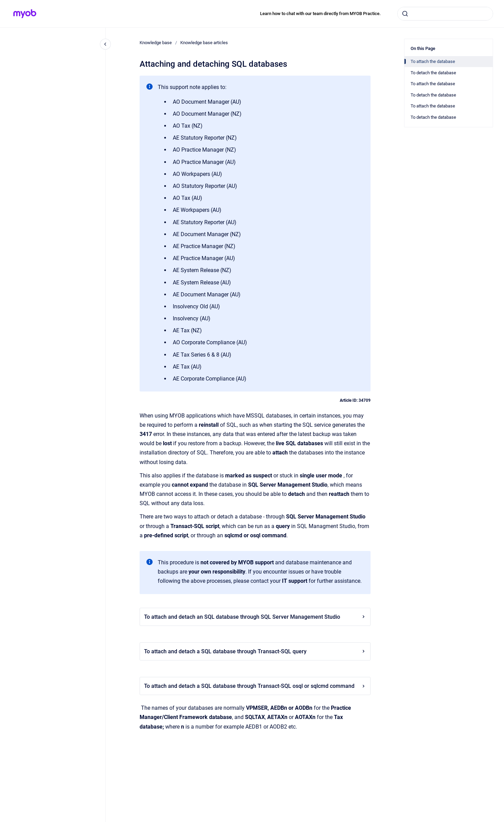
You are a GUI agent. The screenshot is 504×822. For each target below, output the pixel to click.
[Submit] (405, 14)
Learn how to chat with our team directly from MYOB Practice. (320, 14)
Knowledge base (156, 43)
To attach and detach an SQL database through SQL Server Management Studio (255, 617)
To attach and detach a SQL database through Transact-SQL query (255, 651)
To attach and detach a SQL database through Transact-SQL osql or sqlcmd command (255, 686)
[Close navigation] (105, 44)
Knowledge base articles (204, 43)
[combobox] (445, 14)
